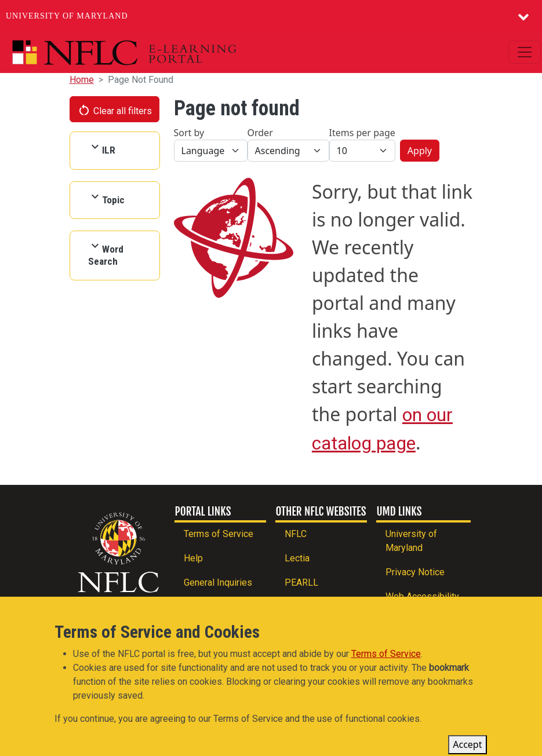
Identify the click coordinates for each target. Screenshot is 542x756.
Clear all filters (115, 110)
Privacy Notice (415, 572)
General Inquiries (218, 582)
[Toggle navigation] (525, 52)
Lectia (297, 558)
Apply (420, 151)
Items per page (362, 133)
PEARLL (301, 582)
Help (193, 558)
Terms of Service (219, 534)
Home (82, 80)
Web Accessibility (422, 596)
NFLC (296, 534)
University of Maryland (67, 16)
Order (260, 133)
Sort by (189, 133)
